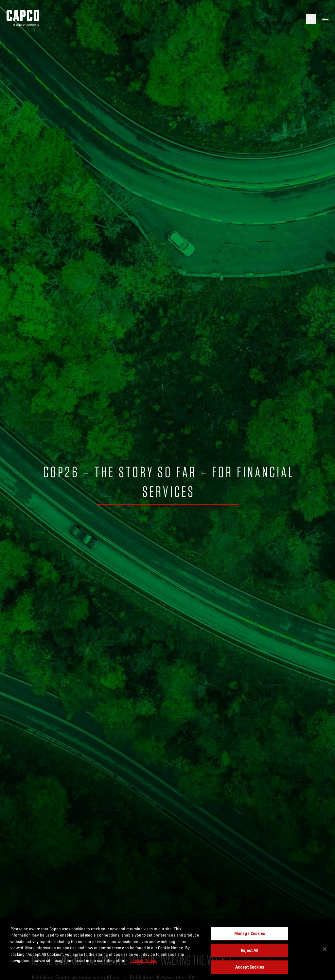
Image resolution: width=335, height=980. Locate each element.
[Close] (325, 949)
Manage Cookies (250, 933)
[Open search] (311, 19)
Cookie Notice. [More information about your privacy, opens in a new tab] (144, 960)
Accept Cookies (250, 967)
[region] (167, 950)
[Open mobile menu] (325, 19)
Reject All (249, 950)
